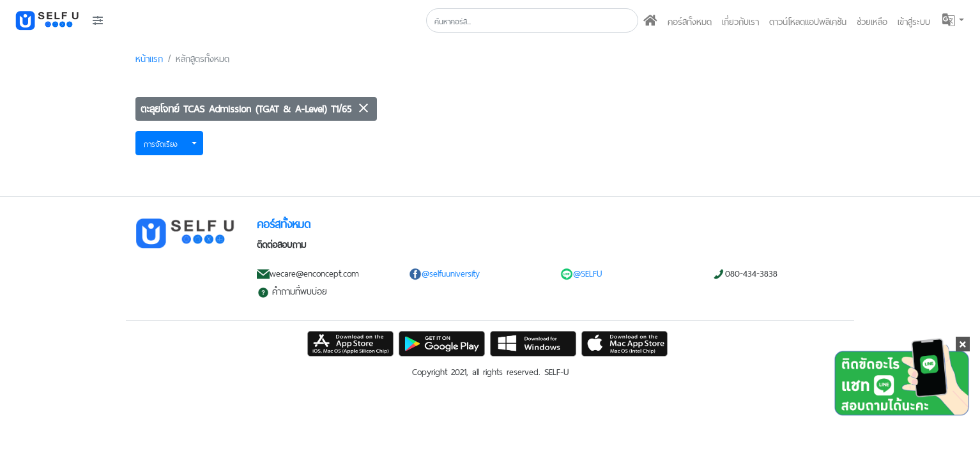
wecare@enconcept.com (308, 272)
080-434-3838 (745, 272)
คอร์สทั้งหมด (690, 20)
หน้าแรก (149, 57)
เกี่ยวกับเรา (740, 20)
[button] (953, 20)
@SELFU (581, 272)
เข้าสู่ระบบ (914, 20)
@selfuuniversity (444, 272)
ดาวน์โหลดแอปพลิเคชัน (808, 20)
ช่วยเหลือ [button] (872, 20)
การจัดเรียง (161, 143)
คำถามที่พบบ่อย (292, 290)
